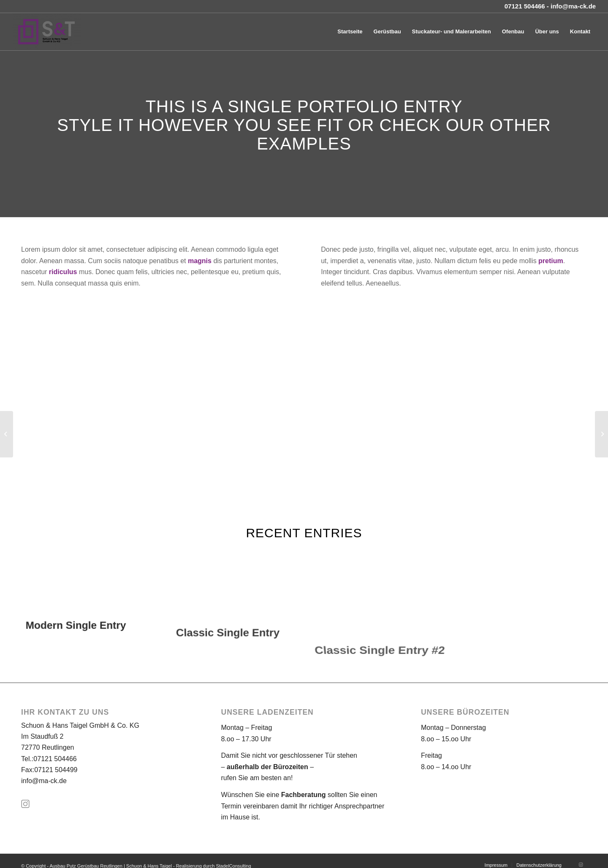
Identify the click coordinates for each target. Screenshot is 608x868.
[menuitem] (350, 32)
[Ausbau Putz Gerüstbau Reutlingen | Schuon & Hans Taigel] (46, 32)
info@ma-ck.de (44, 781)
